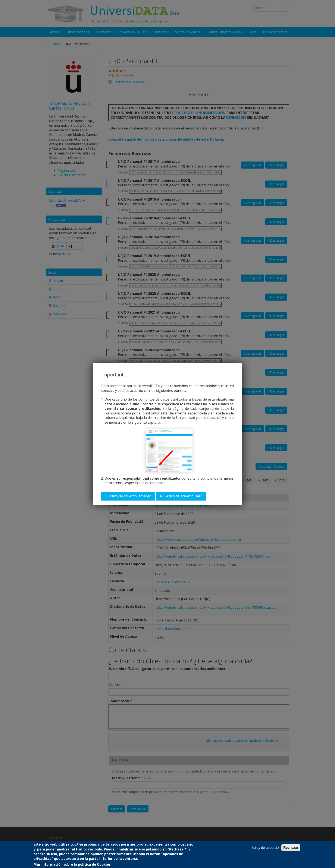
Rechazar (291, 848)
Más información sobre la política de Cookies (72, 864)
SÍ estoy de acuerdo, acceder (128, 496)
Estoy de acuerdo (265, 848)
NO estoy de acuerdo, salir (181, 496)
